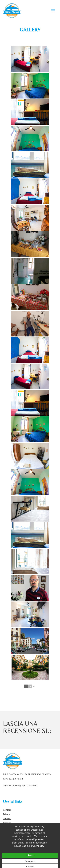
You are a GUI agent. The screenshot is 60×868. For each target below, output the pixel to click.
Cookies (7, 818)
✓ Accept (30, 855)
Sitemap (7, 823)
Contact (7, 810)
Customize (30, 861)
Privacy (6, 814)
